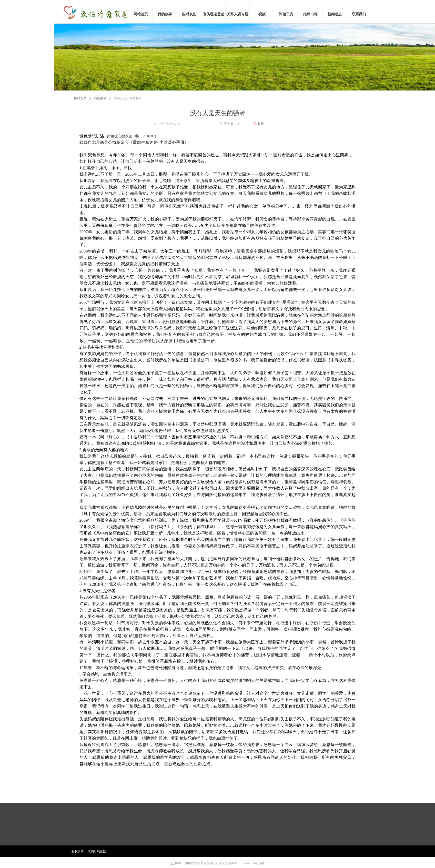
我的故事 (100, 98)
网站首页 (80, 98)
